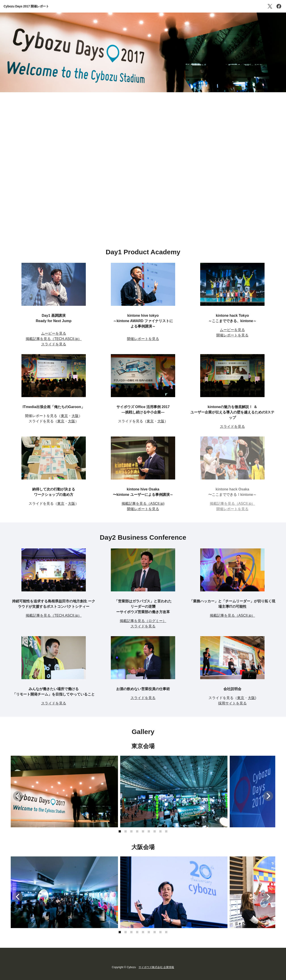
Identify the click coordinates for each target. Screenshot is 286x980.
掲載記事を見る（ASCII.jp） (232, 615)
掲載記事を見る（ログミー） (143, 621)
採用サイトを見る (232, 703)
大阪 (75, 416)
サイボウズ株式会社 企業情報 (156, 967)
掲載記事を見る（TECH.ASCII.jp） (54, 339)
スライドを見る (54, 344)
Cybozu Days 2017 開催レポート (26, 6)
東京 (64, 416)
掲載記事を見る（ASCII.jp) (143, 504)
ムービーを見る (54, 333)
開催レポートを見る (143, 339)
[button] (120, 831)
